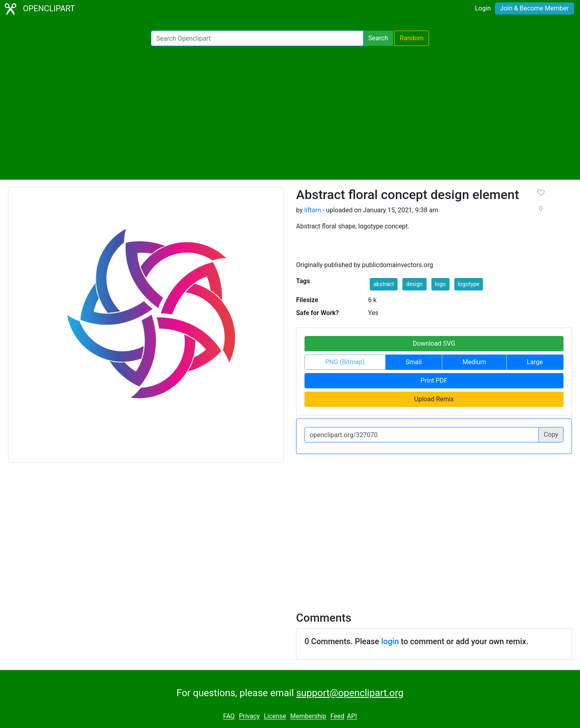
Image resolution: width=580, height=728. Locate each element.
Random (412, 38)
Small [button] (414, 362)
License (275, 717)
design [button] (414, 284)
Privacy (249, 717)
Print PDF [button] (434, 381)
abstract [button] (384, 284)
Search (378, 38)
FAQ (229, 717)
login (390, 641)
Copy (551, 435)
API (352, 717)
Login (483, 8)
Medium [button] (474, 362)
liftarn (313, 210)
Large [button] (535, 362)
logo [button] (440, 284)
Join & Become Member (534, 8)
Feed (337, 717)
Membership (308, 717)
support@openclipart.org (350, 693)
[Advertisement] (290, 113)
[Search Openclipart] (257, 38)
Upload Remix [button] (434, 399)
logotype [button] (469, 284)
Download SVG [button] (434, 343)
